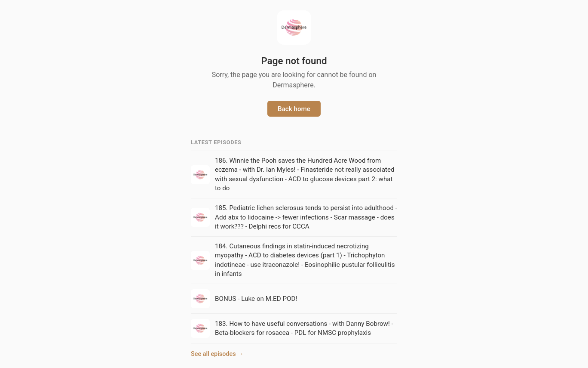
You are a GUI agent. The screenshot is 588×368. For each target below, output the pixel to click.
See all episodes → (217, 354)
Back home (294, 109)
